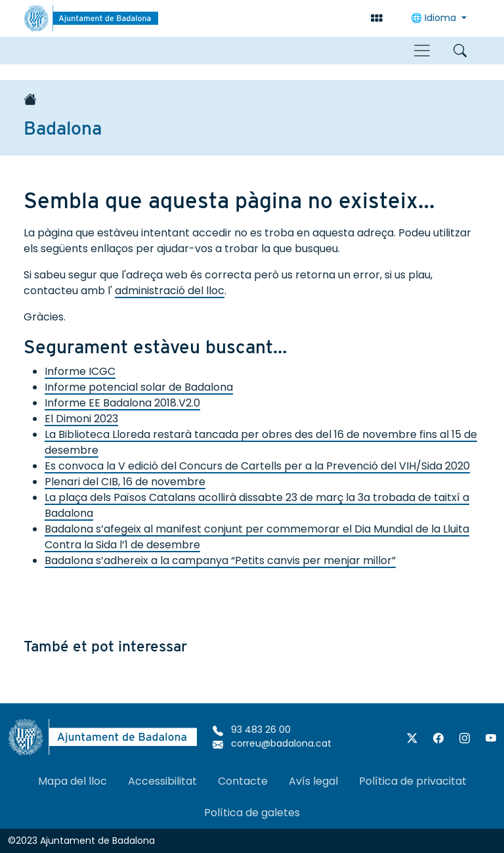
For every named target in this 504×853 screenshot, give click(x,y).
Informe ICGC (80, 371)
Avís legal (313, 781)
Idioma (435, 18)
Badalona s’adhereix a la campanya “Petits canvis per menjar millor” (220, 560)
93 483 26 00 (252, 730)
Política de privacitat (413, 781)
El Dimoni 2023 (81, 419)
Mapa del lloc (73, 781)
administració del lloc (170, 291)
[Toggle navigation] (422, 51)
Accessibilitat (162, 781)
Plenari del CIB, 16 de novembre (125, 482)
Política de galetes (252, 813)
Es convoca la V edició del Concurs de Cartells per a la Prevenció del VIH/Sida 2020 (257, 466)
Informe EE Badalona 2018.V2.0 (122, 403)
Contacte (243, 781)
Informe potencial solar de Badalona (139, 387)
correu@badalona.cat (272, 743)
